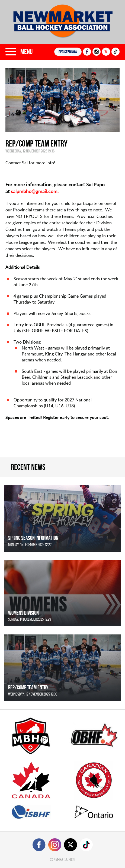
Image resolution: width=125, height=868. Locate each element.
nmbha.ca (60, 859)
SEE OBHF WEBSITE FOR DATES (55, 331)
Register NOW (68, 52)
